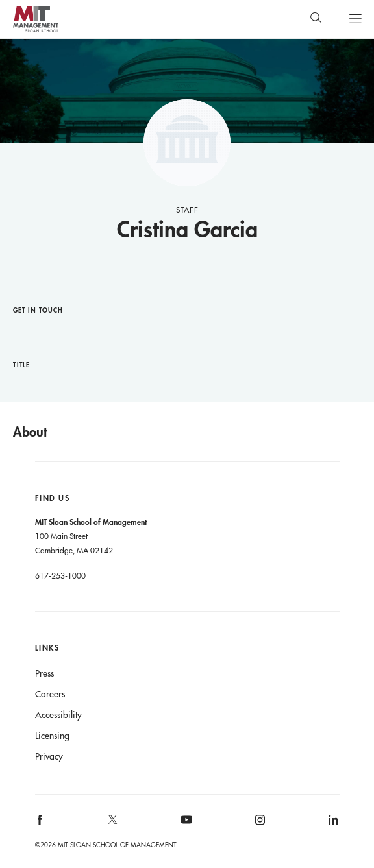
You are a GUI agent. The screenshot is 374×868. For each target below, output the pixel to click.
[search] (316, 19)
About (30, 431)
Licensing (52, 736)
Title (21, 365)
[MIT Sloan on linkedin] (332, 824)
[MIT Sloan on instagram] (259, 824)
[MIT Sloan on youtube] (184, 826)
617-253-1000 (60, 575)
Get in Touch (38, 310)
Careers (50, 694)
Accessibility (58, 715)
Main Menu (355, 19)
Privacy (49, 756)
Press (44, 673)
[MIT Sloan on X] (112, 824)
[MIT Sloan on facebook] (40, 824)
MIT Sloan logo (35, 32)
